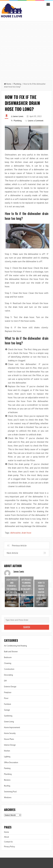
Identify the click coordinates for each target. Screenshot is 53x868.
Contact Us (8, 842)
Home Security (10, 733)
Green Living (9, 722)
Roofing (7, 786)
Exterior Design (10, 687)
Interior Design (10, 745)
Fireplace (8, 692)
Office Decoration (11, 762)
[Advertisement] (26, 49)
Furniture (8, 704)
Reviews (7, 780)
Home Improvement (12, 727)
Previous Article (19, 545)
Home (8, 84)
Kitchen (7, 751)
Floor (6, 698)
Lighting (7, 757)
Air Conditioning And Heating (15, 646)
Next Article (12, 553)
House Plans (9, 739)
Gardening (8, 716)
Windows (8, 797)
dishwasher (15, 533)
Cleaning (8, 663)
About (7, 837)
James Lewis (18, 116)
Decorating (8, 675)
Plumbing (17, 84)
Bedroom (8, 657)
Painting (7, 768)
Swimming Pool (10, 792)
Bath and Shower (11, 652)
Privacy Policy (9, 847)
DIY (5, 681)
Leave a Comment (36, 121)
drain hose (26, 533)
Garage (7, 710)
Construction (9, 669)
